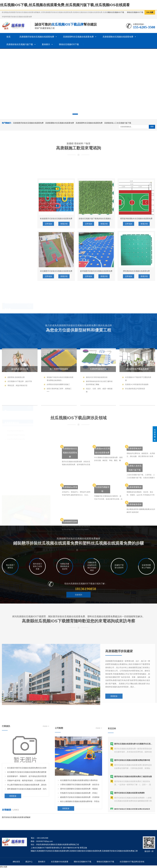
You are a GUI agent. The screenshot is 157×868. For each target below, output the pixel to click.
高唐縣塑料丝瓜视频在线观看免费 (78, 37)
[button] (75, 114)
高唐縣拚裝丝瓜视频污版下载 (20, 44)
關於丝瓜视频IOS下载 (116, 12)
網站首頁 (16, 862)
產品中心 (29, 862)
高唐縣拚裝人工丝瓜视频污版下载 (118, 123)
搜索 (152, 127)
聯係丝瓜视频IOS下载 (135, 12)
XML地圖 (150, 12)
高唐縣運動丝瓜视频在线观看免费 (118, 37)
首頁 (8, 37)
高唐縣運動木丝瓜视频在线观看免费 (60, 123)
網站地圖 (4, 867)
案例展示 (46, 44)
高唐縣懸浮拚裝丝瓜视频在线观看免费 (37, 37)
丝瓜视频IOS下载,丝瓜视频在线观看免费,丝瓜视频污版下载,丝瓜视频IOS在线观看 (65, 5)
